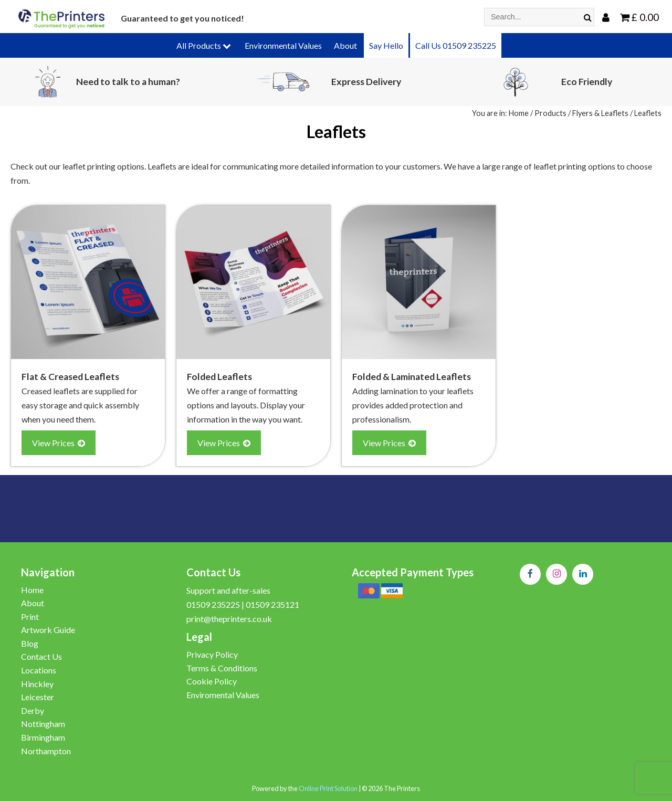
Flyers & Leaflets (600, 113)
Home (519, 113)
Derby (33, 710)
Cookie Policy (212, 681)
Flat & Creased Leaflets (70, 377)
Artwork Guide (48, 630)
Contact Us (41, 656)
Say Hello (386, 45)
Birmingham (43, 737)
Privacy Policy (212, 654)
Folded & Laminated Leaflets (412, 377)
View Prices (59, 443)
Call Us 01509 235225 (456, 45)
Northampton (46, 751)
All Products (204, 45)
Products (550, 113)
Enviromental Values (223, 695)
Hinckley (37, 684)
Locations (39, 670)
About (345, 45)
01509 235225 (213, 604)
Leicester (38, 697)
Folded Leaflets (219, 377)
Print (30, 616)
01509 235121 (272, 604)
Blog (30, 643)
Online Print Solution (328, 788)
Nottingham (43, 724)
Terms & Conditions (222, 668)
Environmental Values (283, 45)
